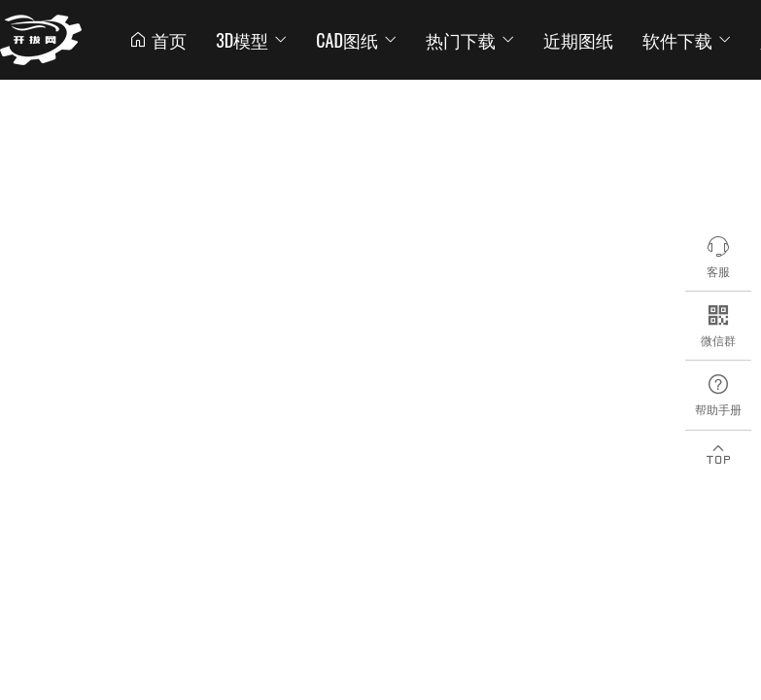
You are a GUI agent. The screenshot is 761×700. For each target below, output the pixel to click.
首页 (157, 40)
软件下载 (687, 40)
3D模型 (251, 40)
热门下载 (470, 40)
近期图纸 (578, 40)
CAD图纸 (356, 40)
